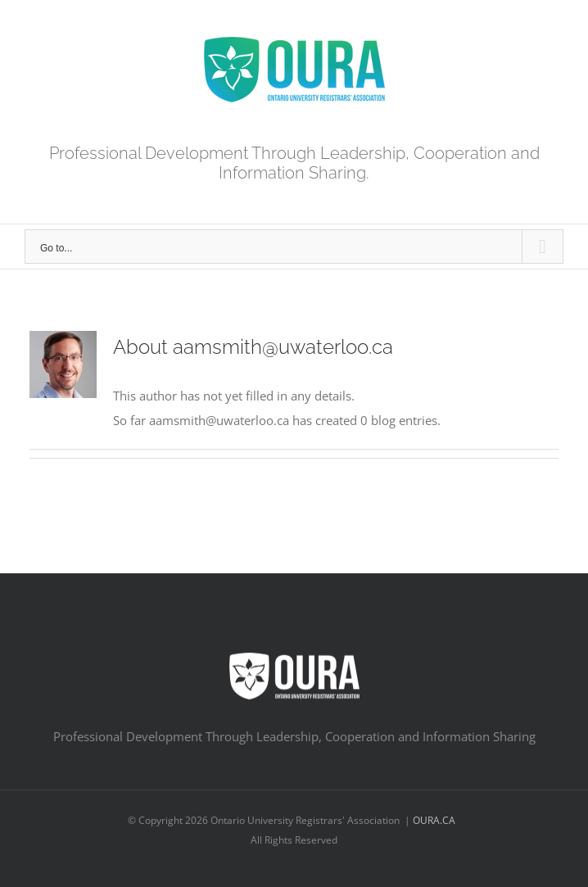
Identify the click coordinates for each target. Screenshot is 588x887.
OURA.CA (435, 820)
